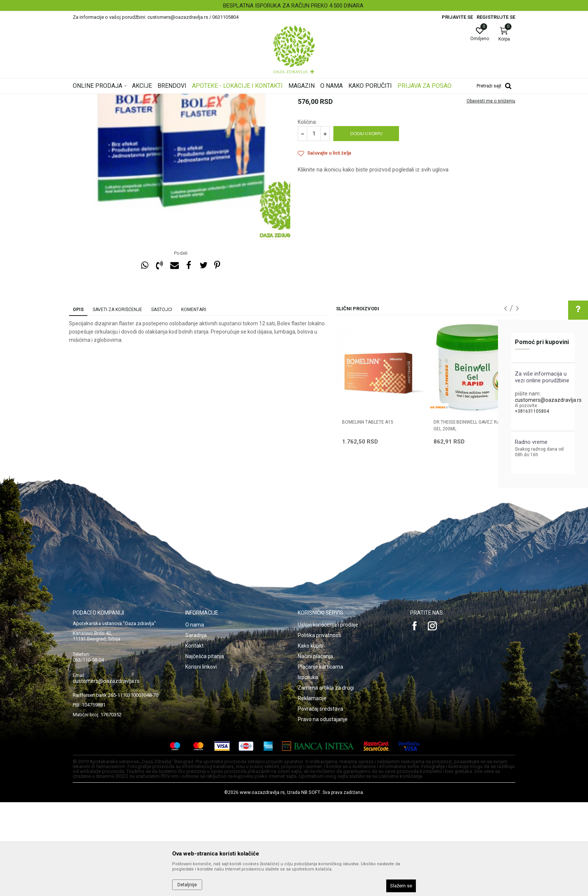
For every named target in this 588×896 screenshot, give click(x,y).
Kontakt (194, 740)
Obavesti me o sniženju (491, 195)
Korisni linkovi (201, 761)
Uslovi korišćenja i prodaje (328, 719)
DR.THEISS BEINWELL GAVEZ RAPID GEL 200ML (470, 519)
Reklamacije (312, 792)
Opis (78, 403)
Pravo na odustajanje (323, 813)
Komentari (194, 403)
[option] (294, 6)
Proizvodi (149, 99)
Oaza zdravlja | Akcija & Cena (103, 99)
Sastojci (162, 403)
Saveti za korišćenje (117, 403)
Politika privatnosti (319, 729)
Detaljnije (187, 885)
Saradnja (196, 729)
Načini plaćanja (315, 750)
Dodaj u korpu (366, 227)
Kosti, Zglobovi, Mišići (186, 99)
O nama (195, 719)
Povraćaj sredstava (320, 803)
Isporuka (308, 771)
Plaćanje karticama (320, 761)
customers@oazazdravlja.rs (548, 400)
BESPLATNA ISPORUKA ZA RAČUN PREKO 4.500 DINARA (293, 6)
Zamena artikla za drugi (326, 782)
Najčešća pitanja (205, 750)
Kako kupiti (310, 740)
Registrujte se (496, 17)
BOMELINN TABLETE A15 (368, 516)
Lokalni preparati (231, 99)
